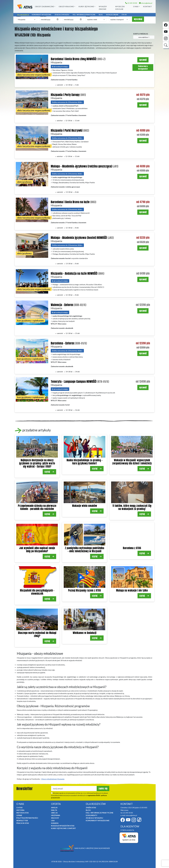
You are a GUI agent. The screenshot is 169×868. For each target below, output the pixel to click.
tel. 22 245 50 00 (127, 813)
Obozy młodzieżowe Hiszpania (53, 779)
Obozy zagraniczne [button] (44, 6)
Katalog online (112, 15)
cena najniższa (143, 37)
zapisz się (103, 788)
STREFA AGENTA (127, 830)
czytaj (49, 472)
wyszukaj (138, 19)
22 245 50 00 (131, 3)
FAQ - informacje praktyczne (84, 15)
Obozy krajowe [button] (66, 6)
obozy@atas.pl (146, 3)
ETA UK (124, 15)
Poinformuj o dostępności (143, 68)
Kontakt (147, 6)
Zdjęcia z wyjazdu (62, 15)
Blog (101, 15)
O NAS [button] (136, 6)
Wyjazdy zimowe (103, 8)
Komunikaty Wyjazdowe (41, 15)
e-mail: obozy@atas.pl (129, 815)
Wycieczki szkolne (120, 8)
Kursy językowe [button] (86, 6)
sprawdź (143, 60)
